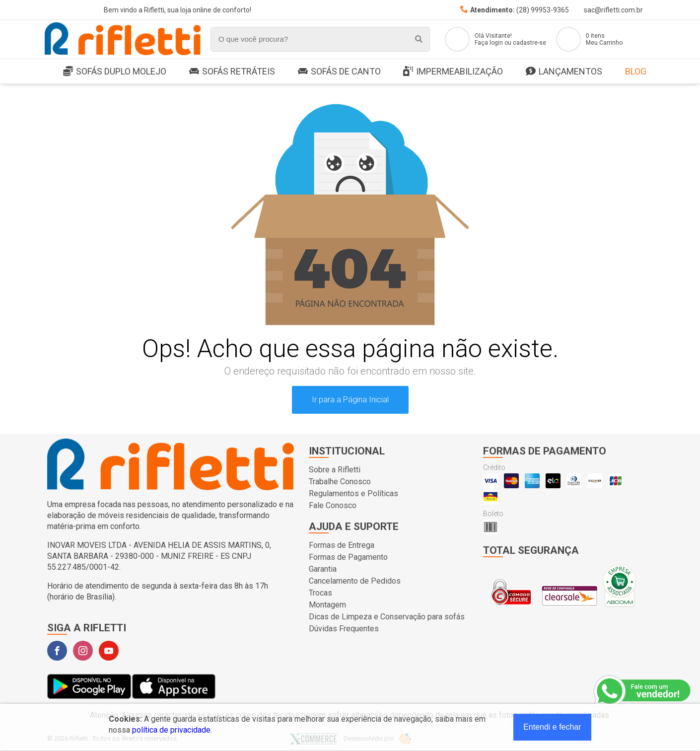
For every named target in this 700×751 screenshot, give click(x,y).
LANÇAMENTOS (564, 72)
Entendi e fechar (552, 727)
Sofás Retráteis (232, 71)
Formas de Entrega (342, 545)
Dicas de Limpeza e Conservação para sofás (387, 617)
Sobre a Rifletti (335, 470)
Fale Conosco (333, 505)
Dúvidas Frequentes (344, 629)
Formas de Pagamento (348, 557)
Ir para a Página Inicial (350, 400)
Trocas (320, 593)
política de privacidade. (172, 730)
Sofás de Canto (339, 71)
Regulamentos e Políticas (353, 493)
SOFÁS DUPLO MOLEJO (115, 72)
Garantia (323, 569)
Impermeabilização (453, 72)
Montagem (327, 605)
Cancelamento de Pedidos (355, 581)
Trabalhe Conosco (340, 482)
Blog (636, 71)
